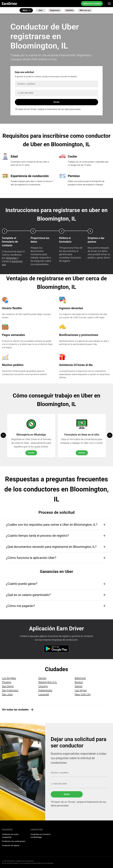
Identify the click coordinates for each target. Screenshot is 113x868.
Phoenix (7, 682)
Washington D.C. (48, 682)
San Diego (8, 686)
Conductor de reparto (11, 845)
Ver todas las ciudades (15, 710)
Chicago (43, 686)
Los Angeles (9, 678)
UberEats (70, 10)
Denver (42, 678)
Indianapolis (45, 690)
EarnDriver (10, 4)
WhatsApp (11, 258)
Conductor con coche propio (14, 841)
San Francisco (10, 690)
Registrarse (55, 10)
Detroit (79, 686)
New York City (83, 694)
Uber (41, 10)
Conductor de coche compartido (10, 836)
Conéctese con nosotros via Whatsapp (41, 836)
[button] (110, 435)
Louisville (44, 694)
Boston (79, 682)
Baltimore (80, 678)
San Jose (7, 694)
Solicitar (82, 453)
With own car (85, 10)
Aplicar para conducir (92, 4)
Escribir (31, 453)
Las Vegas (81, 690)
